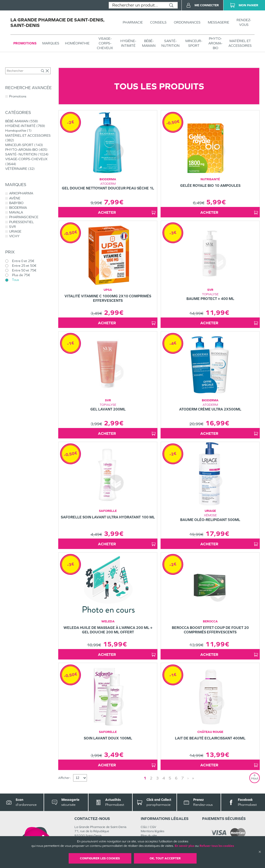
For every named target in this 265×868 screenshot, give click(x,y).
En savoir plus (184, 846)
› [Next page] (188, 778)
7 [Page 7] (182, 778)
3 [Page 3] (157, 778)
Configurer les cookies (100, 858)
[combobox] (137, 5)
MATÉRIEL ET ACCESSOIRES (240, 43)
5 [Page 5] (170, 778)
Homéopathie (77, 43)
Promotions (25, 43)
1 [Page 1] (145, 778)
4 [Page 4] (164, 778)
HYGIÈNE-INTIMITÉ (128, 43)
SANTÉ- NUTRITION (170, 43)
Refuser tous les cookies (217, 846)
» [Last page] (193, 778)
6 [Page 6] (176, 778)
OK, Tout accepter (165, 858)
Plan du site (149, 836)
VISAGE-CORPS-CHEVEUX (105, 43)
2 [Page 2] (151, 778)
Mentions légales (152, 831)
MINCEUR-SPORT (194, 43)
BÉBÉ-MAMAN (149, 43)
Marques (51, 43)
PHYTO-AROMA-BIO (215, 43)
